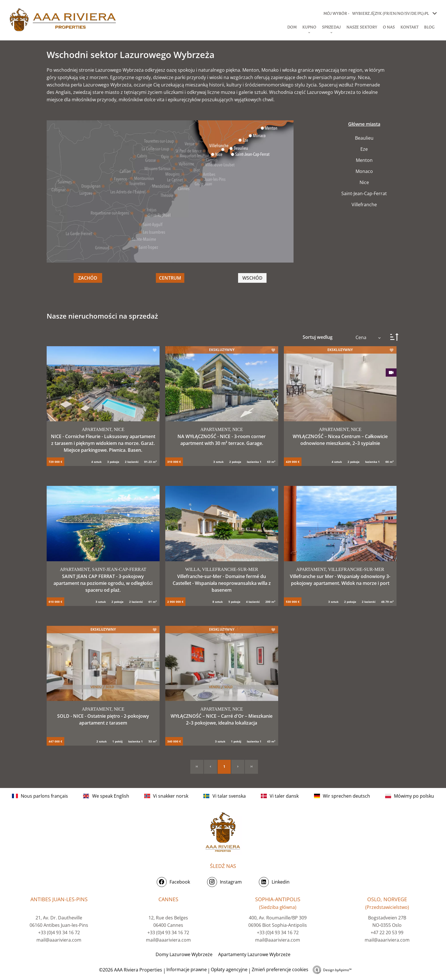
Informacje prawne (187, 969)
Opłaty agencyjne (229, 969)
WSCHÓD (252, 278)
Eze (364, 149)
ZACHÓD (88, 278)
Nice (364, 182)
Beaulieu (364, 138)
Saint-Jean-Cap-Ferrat (364, 193)
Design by (337, 970)
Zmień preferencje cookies (280, 969)
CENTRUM (170, 278)
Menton (364, 160)
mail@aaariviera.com (59, 940)
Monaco (364, 171)
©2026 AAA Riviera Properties (130, 970)
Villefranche (364, 205)
